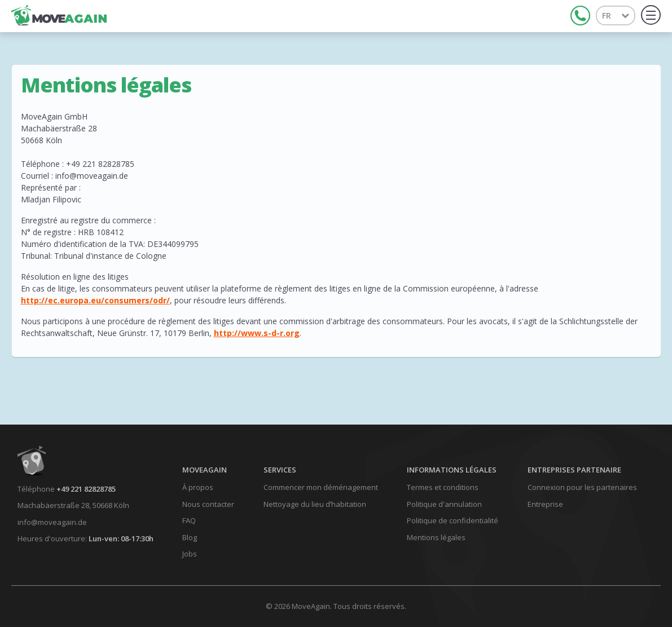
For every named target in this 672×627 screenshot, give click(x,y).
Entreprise (545, 504)
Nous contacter (208, 504)
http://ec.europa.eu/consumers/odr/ (95, 300)
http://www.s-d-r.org (257, 333)
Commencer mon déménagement (321, 487)
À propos (198, 487)
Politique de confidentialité (453, 520)
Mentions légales (436, 537)
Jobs (190, 554)
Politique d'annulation (444, 504)
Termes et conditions (443, 487)
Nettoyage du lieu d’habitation (315, 504)
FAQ (189, 520)
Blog (190, 537)
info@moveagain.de (52, 522)
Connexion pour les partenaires (582, 487)
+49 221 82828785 (86, 489)
